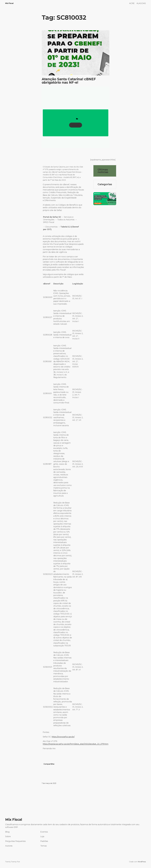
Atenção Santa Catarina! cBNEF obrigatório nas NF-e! (69, 81)
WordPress (142, 862)
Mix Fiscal (9, 3)
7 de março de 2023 (49, 783)
